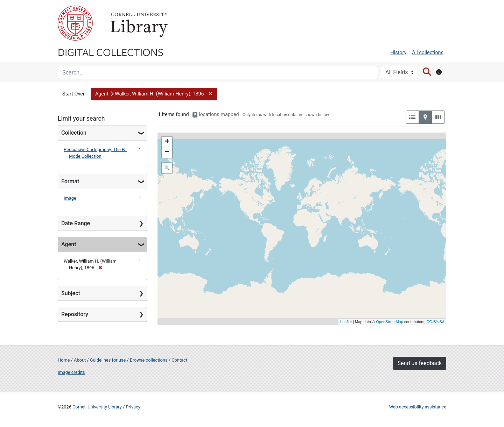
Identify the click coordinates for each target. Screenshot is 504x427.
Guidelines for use (108, 360)
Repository (75, 314)
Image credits (71, 372)
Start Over (73, 94)
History (399, 53)
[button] (154, 94)
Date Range (76, 223)
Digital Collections (111, 52)
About (80, 360)
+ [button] (167, 142)
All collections (428, 53)
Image (70, 198)
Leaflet (346, 322)
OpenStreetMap (390, 322)
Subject (71, 293)
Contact (179, 360)
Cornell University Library (97, 407)
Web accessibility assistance (418, 407)
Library (138, 23)
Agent (69, 244)
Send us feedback (420, 363)
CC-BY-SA (435, 322)
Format (70, 181)
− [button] (167, 152)
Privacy (133, 407)
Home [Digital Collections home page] (64, 360)
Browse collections (149, 360)
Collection (74, 133)
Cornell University (75, 23)
